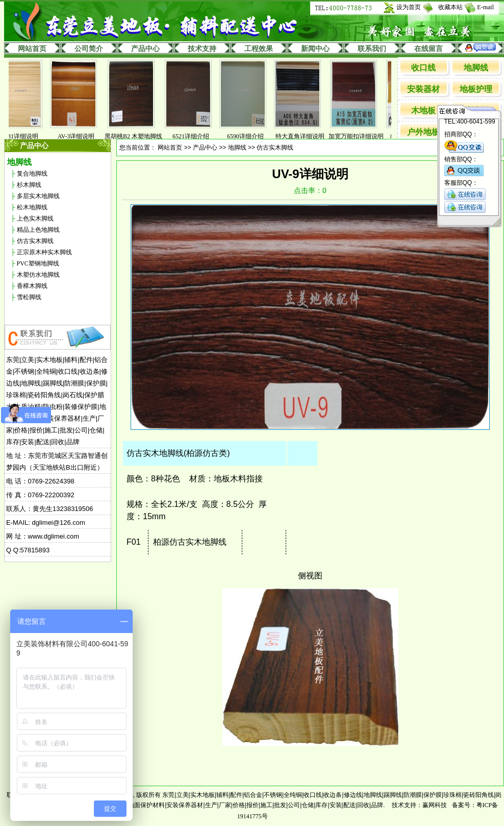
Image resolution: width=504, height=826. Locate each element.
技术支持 (202, 49)
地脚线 (476, 68)
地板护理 (476, 89)
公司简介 (89, 49)
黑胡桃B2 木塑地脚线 (141, 136)
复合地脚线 (32, 174)
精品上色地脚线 (38, 230)
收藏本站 (450, 7)
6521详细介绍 (198, 136)
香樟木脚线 (32, 286)
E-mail (485, 7)
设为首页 (409, 7)
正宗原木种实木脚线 (44, 252)
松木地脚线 (32, 207)
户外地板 (423, 132)
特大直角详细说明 (308, 136)
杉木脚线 (29, 185)
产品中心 (145, 49)
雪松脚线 (29, 297)
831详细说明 (29, 136)
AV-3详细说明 (84, 136)
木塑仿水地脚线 (38, 275)
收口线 (423, 68)
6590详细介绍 (253, 136)
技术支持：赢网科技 (419, 805)
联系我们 (372, 49)
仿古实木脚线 (35, 241)
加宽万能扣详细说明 (364, 136)
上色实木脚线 (35, 218)
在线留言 (429, 49)
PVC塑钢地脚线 (38, 263)
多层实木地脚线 (38, 196)
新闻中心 (315, 49)
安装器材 (423, 89)
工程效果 (259, 49)
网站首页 (32, 49)
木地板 (423, 111)
